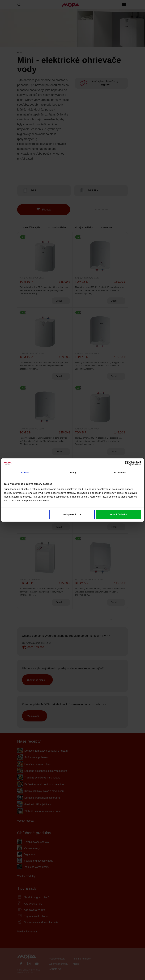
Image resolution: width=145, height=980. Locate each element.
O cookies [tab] (120, 472)
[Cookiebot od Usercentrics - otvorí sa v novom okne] (127, 463)
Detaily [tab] (72, 472)
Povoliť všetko (119, 514)
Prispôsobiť (72, 514)
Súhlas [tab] (25, 472)
